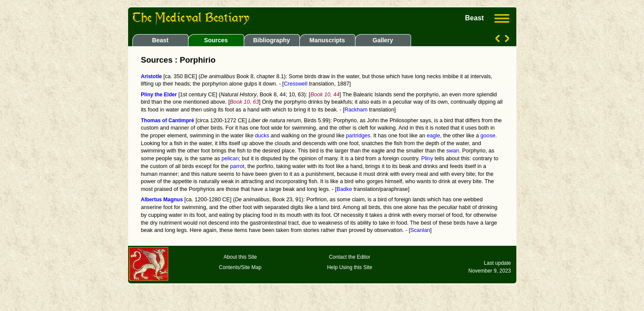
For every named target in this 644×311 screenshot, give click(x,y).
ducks (262, 136)
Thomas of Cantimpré (168, 121)
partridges (358, 136)
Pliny (427, 159)
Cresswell (296, 84)
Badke (344, 189)
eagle (433, 136)
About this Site (240, 257)
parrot (237, 166)
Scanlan (420, 230)
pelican (230, 159)
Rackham (356, 110)
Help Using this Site (350, 267)
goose (488, 136)
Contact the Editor (349, 257)
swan (453, 151)
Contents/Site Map (240, 267)
